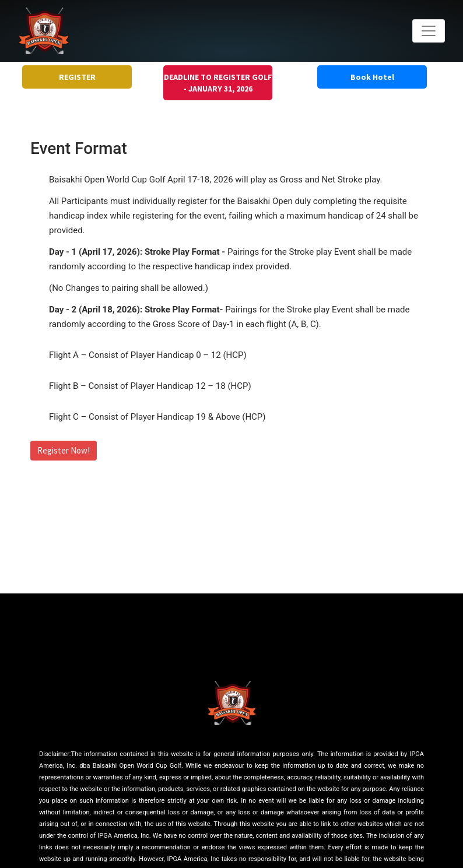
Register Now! (64, 450)
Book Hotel (372, 77)
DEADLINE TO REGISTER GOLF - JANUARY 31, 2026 (218, 83)
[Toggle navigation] (429, 31)
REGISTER (77, 77)
